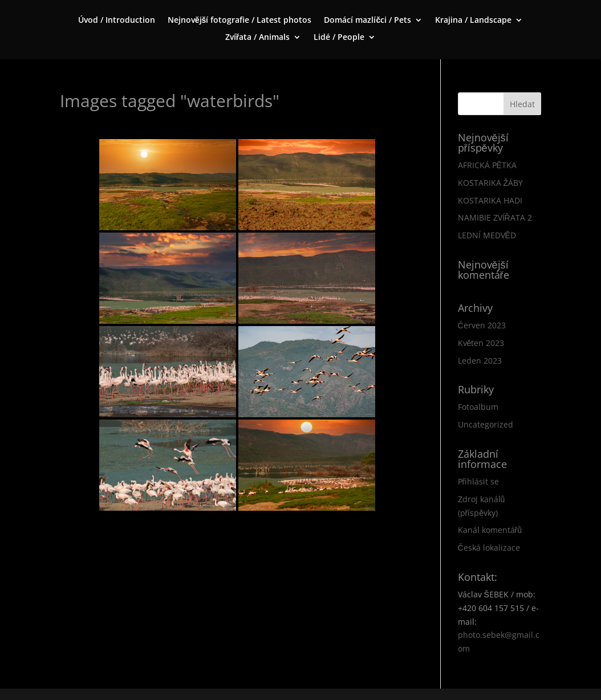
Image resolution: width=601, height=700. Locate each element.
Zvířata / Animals (257, 38)
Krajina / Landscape (473, 21)
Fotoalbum (478, 407)
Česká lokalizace (489, 548)
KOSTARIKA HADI (490, 200)
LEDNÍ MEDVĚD (487, 235)
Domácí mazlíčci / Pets (367, 21)
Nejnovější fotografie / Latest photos (240, 21)
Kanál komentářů (490, 530)
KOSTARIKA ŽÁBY (491, 183)
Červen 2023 (482, 325)
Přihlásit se (479, 481)
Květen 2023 (481, 343)
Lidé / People (339, 38)
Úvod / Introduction (117, 21)
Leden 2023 (480, 361)
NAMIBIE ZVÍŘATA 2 (495, 217)
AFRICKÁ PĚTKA (487, 165)
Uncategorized (486, 424)
